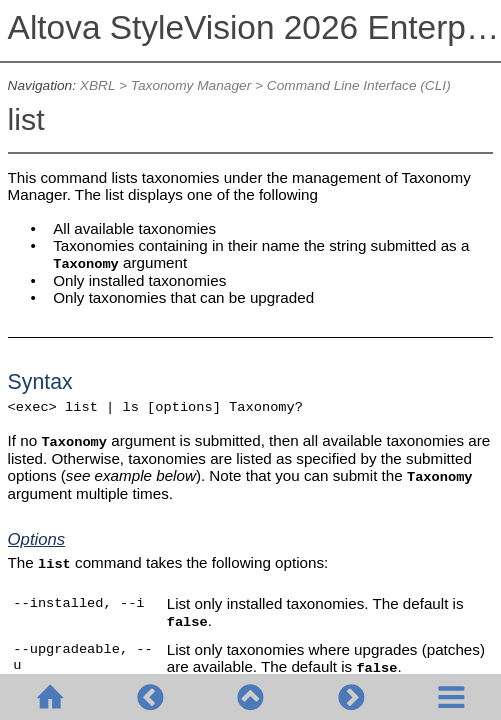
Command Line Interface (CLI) (359, 85)
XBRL (97, 85)
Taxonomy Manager (191, 85)
